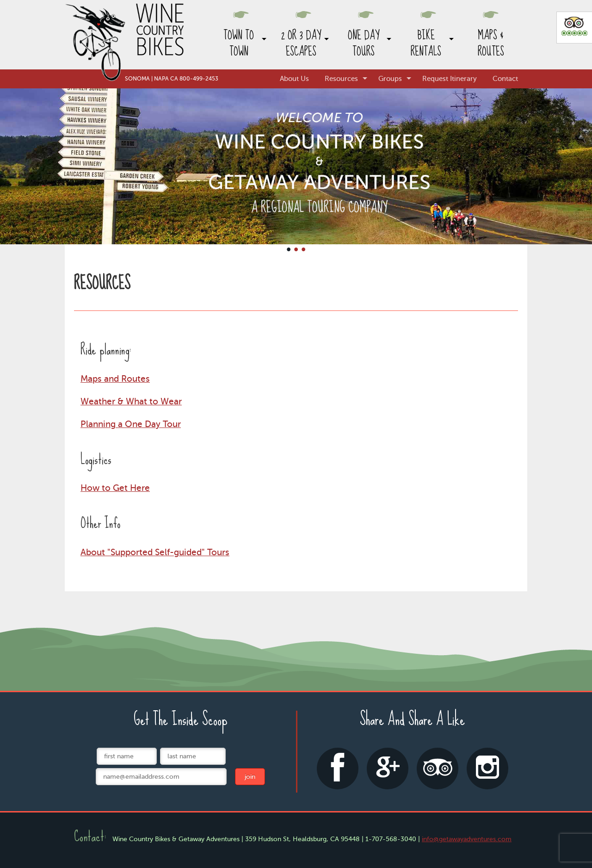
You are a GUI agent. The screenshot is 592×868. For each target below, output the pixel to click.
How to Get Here (115, 488)
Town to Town (239, 43)
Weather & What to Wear (131, 401)
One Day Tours (364, 43)
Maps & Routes (491, 43)
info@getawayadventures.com (467, 839)
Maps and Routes (115, 379)
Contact (505, 79)
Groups (390, 79)
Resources (341, 79)
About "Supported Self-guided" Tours (155, 552)
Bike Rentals (426, 43)
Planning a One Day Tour (131, 424)
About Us (294, 79)
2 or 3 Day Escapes (301, 43)
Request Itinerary (450, 79)
